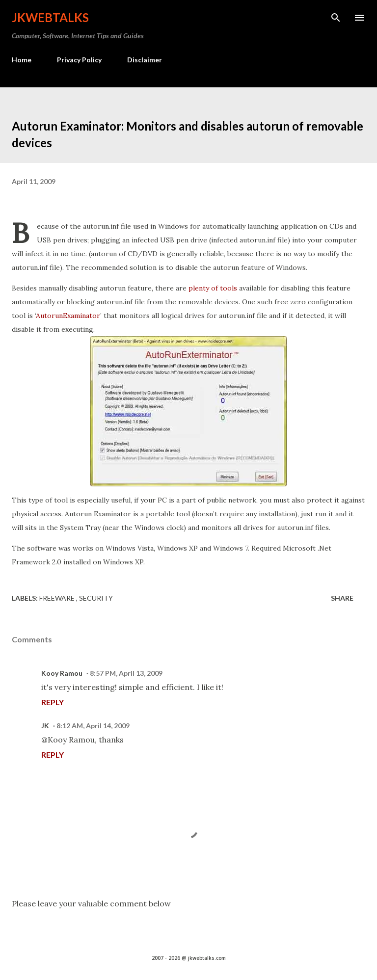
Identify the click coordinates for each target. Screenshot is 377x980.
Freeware (58, 598)
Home (22, 60)
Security (96, 598)
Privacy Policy (79, 60)
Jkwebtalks (50, 17)
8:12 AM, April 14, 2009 (93, 726)
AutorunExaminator (68, 316)
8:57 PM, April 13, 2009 (126, 673)
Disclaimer (145, 60)
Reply (53, 702)
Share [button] (342, 598)
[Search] (336, 18)
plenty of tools (213, 288)
